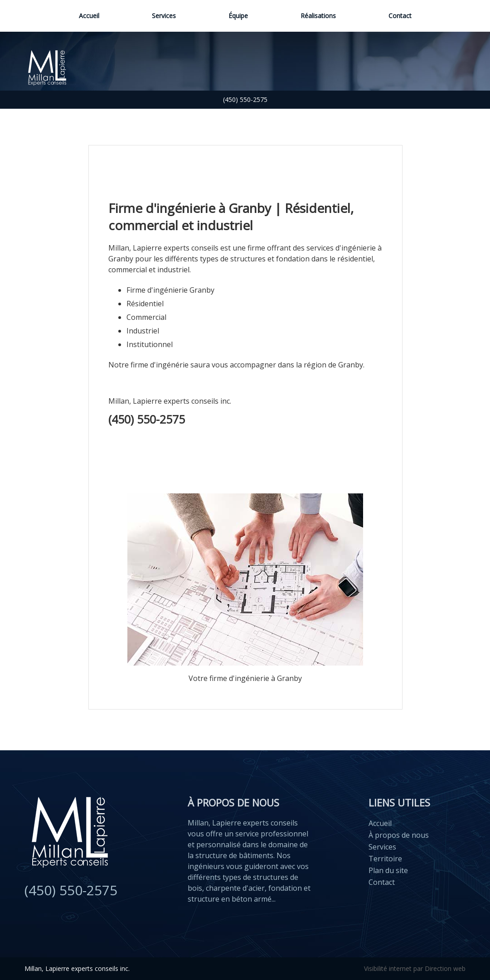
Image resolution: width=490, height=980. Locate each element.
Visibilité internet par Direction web (415, 968)
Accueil (89, 16)
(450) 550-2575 (245, 99)
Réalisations (318, 16)
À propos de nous (399, 835)
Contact (400, 16)
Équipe (238, 16)
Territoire (385, 859)
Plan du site (388, 870)
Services (164, 16)
